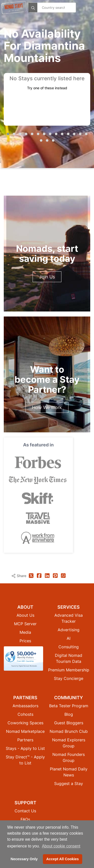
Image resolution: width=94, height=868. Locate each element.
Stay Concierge (69, 678)
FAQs (25, 819)
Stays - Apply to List (25, 748)
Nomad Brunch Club (69, 731)
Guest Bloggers (69, 723)
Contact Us (25, 811)
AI (69, 638)
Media (25, 632)
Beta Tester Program (69, 706)
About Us (25, 615)
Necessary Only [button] (24, 859)
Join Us (47, 277)
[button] (8, 134)
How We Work (47, 407)
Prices (25, 641)
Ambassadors (25, 706)
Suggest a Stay (69, 783)
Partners (25, 740)
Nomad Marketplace (25, 731)
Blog (69, 714)
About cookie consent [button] (61, 846)
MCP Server (25, 624)
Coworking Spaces (25, 723)
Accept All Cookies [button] (63, 859)
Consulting (69, 647)
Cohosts (25, 714)
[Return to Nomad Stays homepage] (14, 8)
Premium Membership (69, 670)
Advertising (69, 630)
